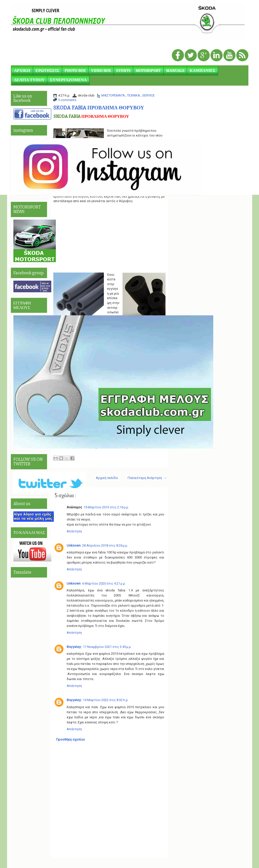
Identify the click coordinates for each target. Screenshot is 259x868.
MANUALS (175, 71)
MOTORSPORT (148, 71)
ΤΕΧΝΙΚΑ (134, 95)
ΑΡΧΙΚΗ (22, 71)
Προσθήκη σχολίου (70, 739)
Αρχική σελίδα (107, 478)
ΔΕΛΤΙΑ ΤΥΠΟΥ (29, 80)
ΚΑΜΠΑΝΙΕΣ (202, 71)
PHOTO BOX (75, 71)
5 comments (67, 100)
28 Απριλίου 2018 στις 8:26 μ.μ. (105, 545)
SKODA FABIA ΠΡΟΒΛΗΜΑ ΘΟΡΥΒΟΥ (99, 108)
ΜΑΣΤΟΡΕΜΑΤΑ (113, 95)
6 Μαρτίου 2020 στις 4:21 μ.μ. (104, 583)
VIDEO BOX (101, 71)
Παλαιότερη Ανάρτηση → (147, 478)
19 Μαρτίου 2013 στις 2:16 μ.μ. (106, 507)
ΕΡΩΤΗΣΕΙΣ (48, 71)
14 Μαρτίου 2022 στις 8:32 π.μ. (106, 700)
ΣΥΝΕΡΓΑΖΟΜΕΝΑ (68, 80)
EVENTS (123, 71)
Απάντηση (74, 531)
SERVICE (148, 95)
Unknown (74, 545)
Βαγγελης (74, 647)
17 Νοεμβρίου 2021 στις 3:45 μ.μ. (107, 647)
